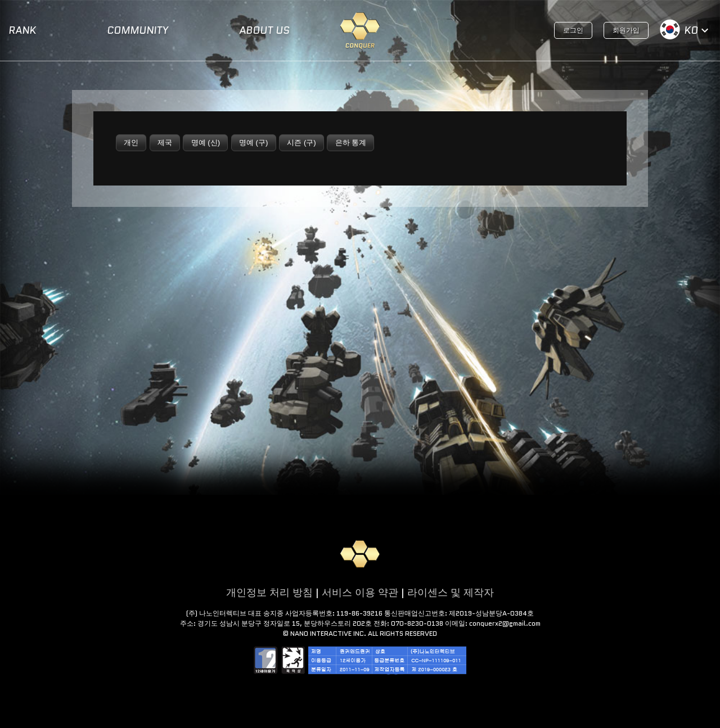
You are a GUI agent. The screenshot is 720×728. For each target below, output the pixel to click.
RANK (22, 30)
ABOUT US (264, 30)
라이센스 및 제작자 (451, 593)
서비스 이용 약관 (360, 593)
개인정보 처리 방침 (269, 593)
